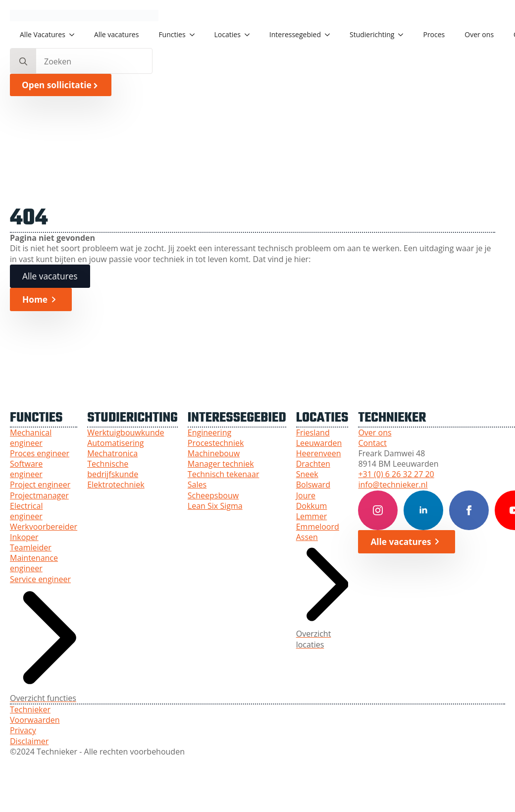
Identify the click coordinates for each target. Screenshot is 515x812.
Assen (307, 537)
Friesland (313, 433)
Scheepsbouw (213, 496)
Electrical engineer (26, 511)
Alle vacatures (117, 34)
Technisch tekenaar (224, 474)
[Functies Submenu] (195, 35)
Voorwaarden (35, 720)
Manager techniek (221, 464)
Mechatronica (112, 454)
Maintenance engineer (34, 563)
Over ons (479, 34)
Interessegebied (295, 34)
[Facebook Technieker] (469, 510)
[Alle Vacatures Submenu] (75, 35)
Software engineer (26, 469)
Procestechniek (216, 443)
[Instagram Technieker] (378, 510)
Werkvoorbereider (44, 527)
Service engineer (40, 579)
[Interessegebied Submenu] (330, 35)
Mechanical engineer (31, 438)
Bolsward (313, 485)
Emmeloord (318, 527)
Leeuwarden (319, 443)
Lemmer (311, 516)
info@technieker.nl (393, 485)
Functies (172, 34)
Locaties (228, 34)
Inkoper (24, 537)
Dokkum (312, 506)
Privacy (23, 731)
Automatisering (115, 443)
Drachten (313, 464)
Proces (434, 34)
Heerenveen (319, 454)
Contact (372, 443)
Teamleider (31, 548)
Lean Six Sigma (215, 506)
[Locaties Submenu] (250, 35)
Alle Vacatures (43, 34)
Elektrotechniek (116, 485)
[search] (23, 61)
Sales (197, 485)
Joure (306, 496)
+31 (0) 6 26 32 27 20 (396, 474)
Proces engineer (40, 454)
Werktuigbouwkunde (126, 433)
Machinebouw (214, 454)
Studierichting (372, 34)
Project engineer (40, 485)
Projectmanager (39, 496)
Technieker (30, 710)
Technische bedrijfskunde (113, 469)
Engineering (209, 433)
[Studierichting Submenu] (404, 35)
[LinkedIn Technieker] (423, 510)
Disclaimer (29, 741)
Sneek (307, 474)
